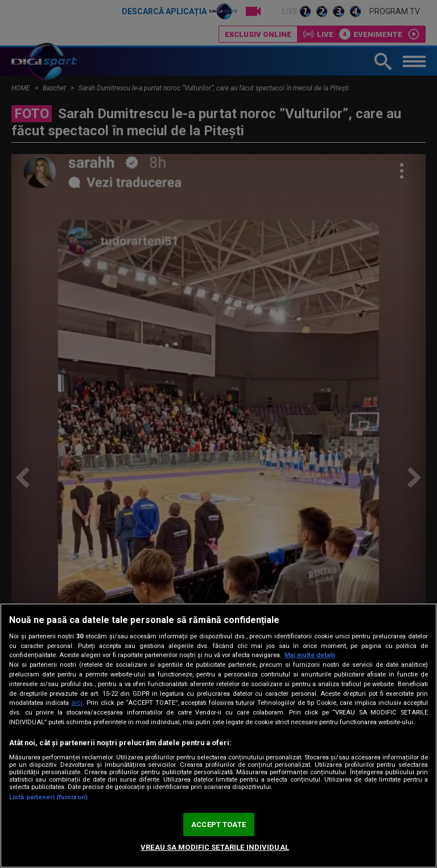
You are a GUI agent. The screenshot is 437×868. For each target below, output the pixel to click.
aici (77, 703)
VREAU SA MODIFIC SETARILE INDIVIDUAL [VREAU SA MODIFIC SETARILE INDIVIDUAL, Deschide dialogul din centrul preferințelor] (215, 847)
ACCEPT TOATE (218, 825)
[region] (218, 736)
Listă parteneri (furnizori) (48, 797)
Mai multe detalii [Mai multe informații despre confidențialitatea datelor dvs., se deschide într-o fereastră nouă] (310, 655)
